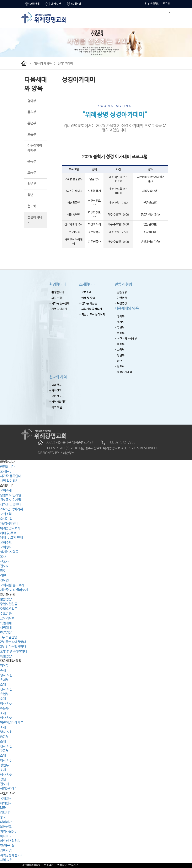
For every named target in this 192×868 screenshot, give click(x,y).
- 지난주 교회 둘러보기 (92, 315)
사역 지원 (6, 860)
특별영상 (6, 656)
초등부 (32, 135)
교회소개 (6, 490)
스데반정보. (68, 453)
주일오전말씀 (9, 604)
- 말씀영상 (121, 292)
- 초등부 (120, 333)
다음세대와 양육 (42, 64)
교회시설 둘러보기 (12, 585)
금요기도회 (7, 618)
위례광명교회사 (10, 528)
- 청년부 (120, 355)
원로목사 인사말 (11, 500)
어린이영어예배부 (12, 723)
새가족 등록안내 (11, 476)
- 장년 (118, 361)
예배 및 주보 (8, 533)
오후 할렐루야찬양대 (14, 652)
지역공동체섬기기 (12, 855)
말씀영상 (6, 599)
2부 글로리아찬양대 (13, 642)
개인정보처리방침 (31, 865)
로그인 (166, 4)
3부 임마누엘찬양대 (13, 647)
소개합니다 (87, 285)
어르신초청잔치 (10, 841)
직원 (3, 576)
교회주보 (6, 542)
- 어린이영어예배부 (126, 339)
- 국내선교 (55, 385)
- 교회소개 (85, 292)
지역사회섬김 (9, 832)
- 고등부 (120, 350)
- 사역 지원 (56, 407)
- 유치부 (120, 322)
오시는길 (74, 4)
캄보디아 (6, 813)
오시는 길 (6, 472)
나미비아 (6, 822)
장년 (30, 195)
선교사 (4, 562)
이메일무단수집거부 (68, 865)
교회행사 (6, 547)
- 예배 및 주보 (87, 298)
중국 (3, 817)
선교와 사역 (58, 377)
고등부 (32, 173)
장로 (3, 571)
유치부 (32, 112)
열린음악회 (7, 846)
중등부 (32, 162)
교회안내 (32, 4)
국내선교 (6, 798)
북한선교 (6, 827)
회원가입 (155, 4)
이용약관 (49, 865)
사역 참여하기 (9, 481)
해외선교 (6, 803)
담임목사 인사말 (11, 495)
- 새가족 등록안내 (59, 304)
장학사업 (6, 850)
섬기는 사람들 (9, 552)
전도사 (4, 566)
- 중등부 (120, 344)
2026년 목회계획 (11, 509)
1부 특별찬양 (9, 637)
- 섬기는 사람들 (88, 304)
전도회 (32, 206)
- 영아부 (120, 316)
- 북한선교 (55, 396)
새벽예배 (6, 628)
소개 (3, 670)
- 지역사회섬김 (58, 402)
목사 (3, 557)
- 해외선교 (55, 391)
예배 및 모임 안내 (11, 538)
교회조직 (6, 514)
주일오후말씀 (9, 609)
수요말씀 (6, 614)
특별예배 (6, 623)
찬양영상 (6, 632)
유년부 (32, 123)
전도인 (4, 580)
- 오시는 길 (56, 298)
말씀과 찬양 (123, 285)
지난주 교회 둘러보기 (14, 590)
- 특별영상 (121, 304)
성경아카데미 (65, 64)
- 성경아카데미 (123, 372)
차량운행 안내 (9, 524)
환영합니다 (58, 285)
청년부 (32, 184)
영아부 (32, 101)
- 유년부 (120, 328)
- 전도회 (120, 367)
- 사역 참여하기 (58, 309)
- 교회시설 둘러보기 (91, 309)
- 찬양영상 (121, 298)
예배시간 (53, 4)
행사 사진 (6, 675)
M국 (3, 808)
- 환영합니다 (57, 292)
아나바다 (6, 836)
